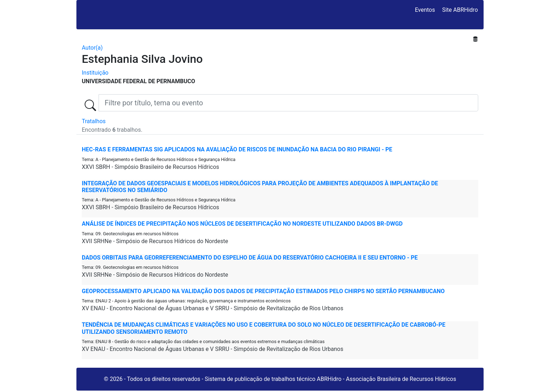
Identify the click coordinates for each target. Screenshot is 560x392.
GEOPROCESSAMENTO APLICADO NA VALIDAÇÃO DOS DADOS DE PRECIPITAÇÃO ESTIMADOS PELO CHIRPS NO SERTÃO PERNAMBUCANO (263, 291)
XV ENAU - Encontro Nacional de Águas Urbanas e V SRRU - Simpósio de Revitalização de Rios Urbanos (212, 308)
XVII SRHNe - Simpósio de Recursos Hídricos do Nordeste (155, 241)
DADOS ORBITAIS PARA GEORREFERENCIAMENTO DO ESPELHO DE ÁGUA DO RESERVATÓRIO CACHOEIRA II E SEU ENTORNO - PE (250, 258)
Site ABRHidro (460, 10)
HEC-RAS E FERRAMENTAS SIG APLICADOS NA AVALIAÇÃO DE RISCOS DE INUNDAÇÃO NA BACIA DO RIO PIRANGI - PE (237, 149)
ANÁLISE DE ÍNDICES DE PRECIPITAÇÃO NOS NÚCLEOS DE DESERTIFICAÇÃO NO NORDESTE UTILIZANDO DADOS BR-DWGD (242, 224)
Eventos (425, 10)
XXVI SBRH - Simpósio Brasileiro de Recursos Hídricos (151, 167)
